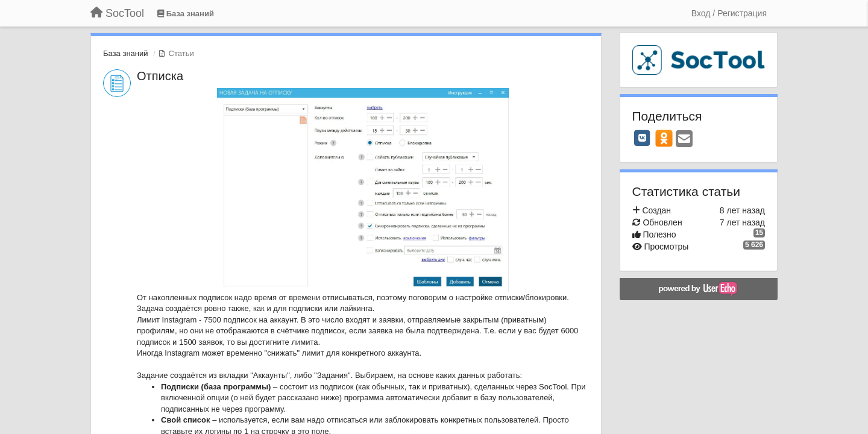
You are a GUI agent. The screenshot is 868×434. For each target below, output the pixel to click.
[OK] (664, 138)
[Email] (684, 140)
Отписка (160, 76)
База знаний (126, 53)
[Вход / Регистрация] (729, 13)
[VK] (643, 138)
